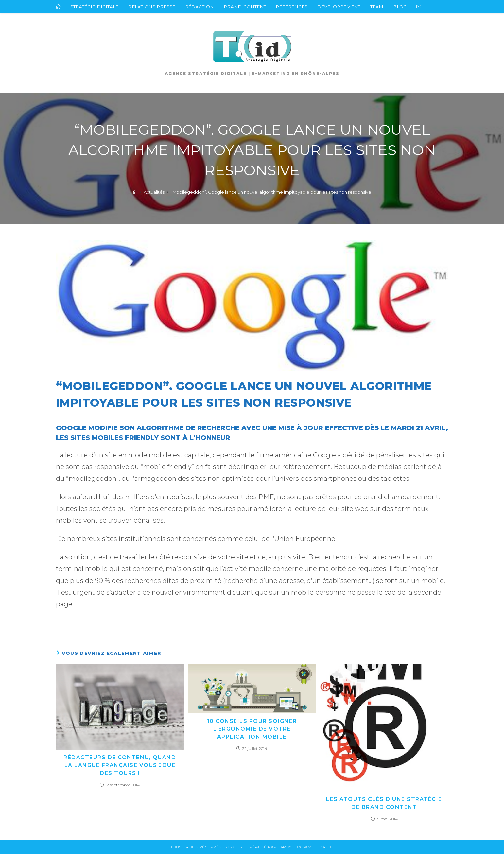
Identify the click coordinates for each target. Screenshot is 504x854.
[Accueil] (135, 192)
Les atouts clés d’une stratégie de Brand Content (384, 803)
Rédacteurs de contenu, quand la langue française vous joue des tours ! (120, 765)
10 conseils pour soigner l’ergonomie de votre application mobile (252, 729)
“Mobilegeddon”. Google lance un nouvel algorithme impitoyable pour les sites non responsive (271, 192)
